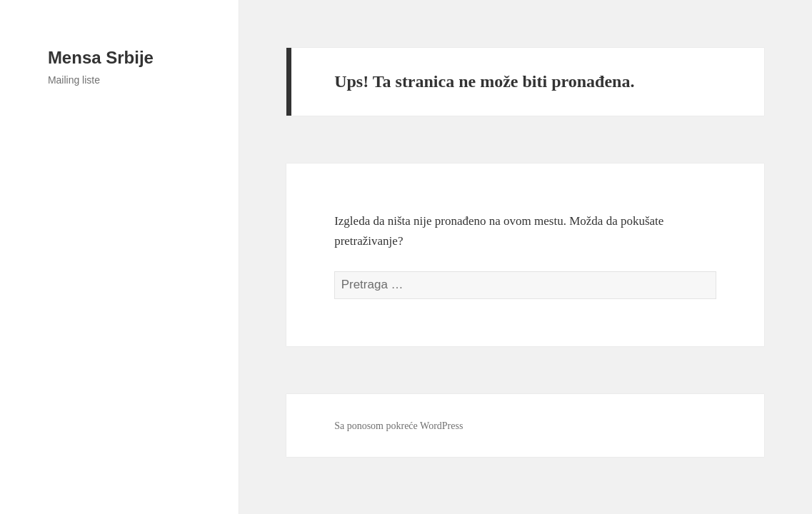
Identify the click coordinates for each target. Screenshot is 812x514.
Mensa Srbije (101, 57)
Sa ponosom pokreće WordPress (399, 426)
